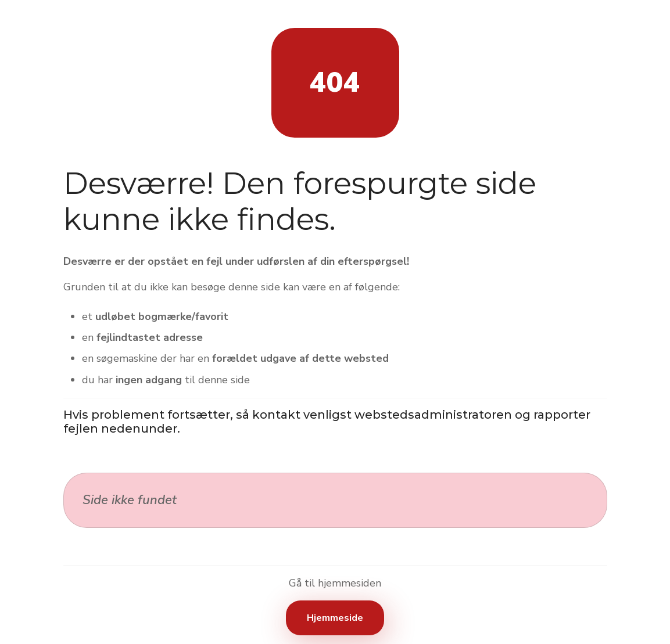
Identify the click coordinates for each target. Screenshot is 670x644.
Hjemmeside (335, 618)
